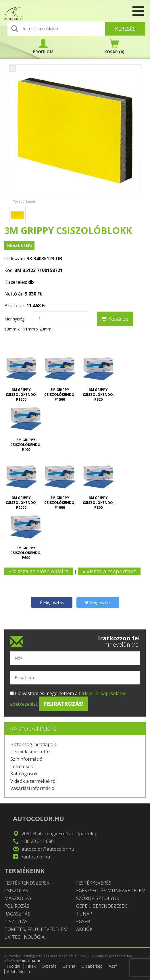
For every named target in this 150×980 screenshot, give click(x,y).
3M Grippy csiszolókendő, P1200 (21, 395)
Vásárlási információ (32, 788)
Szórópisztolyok (98, 898)
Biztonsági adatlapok (33, 744)
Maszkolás (18, 898)
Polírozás (17, 906)
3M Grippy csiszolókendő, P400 (26, 445)
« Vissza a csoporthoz (109, 571)
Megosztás (52, 602)
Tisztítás (16, 922)
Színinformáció (26, 759)
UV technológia (24, 937)
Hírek (31, 966)
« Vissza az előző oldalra (39, 571)
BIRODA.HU (32, 961)
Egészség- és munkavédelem (111, 891)
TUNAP (84, 914)
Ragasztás (17, 914)
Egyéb (83, 922)
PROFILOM (43, 47)
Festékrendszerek (27, 883)
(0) (114, 47)
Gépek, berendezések (102, 906)
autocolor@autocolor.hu (48, 849)
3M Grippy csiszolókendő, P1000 (60, 503)
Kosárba (115, 319)
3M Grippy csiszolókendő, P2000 (21, 503)
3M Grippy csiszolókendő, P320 (98, 395)
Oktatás (49, 966)
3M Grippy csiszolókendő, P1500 (60, 395)
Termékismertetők (31, 752)
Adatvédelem (19, 972)
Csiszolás (16, 891)
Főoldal (13, 966)
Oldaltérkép (92, 966)
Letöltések (22, 766)
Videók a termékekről (33, 781)
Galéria (69, 966)
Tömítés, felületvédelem (36, 929)
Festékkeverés (94, 883)
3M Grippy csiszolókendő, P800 (98, 503)
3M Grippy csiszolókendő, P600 (26, 553)
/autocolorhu (36, 857)
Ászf (113, 966)
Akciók (84, 929)
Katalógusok (24, 774)
